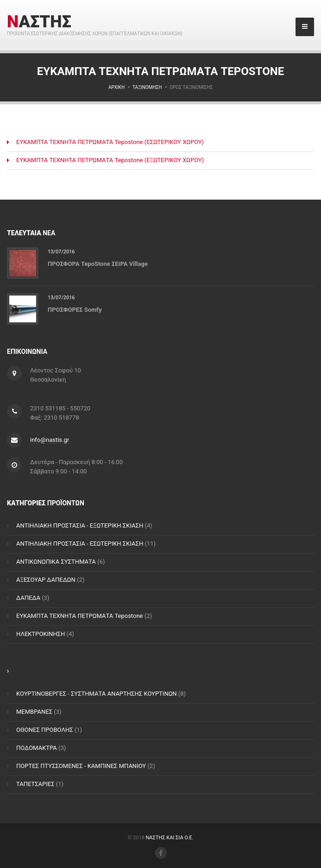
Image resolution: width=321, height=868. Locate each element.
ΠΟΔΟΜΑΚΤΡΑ (37, 748)
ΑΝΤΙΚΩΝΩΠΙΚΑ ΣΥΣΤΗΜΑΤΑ (56, 562)
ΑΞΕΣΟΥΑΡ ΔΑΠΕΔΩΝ (46, 580)
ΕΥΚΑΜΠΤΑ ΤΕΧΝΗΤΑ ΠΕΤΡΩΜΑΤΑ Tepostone (79, 616)
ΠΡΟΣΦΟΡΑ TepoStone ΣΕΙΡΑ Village (98, 263)
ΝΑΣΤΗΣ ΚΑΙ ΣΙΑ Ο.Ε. (169, 838)
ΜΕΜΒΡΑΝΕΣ (34, 712)
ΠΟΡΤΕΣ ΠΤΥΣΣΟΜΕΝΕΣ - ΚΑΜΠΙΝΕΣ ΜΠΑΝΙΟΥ (81, 766)
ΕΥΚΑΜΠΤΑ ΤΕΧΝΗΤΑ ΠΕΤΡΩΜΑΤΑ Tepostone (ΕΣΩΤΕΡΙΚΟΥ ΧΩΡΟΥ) (110, 142)
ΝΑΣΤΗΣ (39, 22)
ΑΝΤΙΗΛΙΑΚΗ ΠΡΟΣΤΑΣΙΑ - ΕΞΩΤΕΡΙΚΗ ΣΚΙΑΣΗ (80, 525)
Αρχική (116, 87)
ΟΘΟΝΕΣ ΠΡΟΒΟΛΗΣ (45, 730)
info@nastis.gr (50, 440)
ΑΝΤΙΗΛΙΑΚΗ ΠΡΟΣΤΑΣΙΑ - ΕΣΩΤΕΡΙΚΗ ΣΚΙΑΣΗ (80, 544)
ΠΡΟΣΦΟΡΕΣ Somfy (75, 309)
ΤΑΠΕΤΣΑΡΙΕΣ (35, 784)
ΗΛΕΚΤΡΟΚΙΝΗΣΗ (41, 634)
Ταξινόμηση (147, 87)
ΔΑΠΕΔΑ (28, 598)
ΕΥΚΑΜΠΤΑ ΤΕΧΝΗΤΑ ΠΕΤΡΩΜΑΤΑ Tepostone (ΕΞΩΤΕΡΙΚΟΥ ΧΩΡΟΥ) (110, 160)
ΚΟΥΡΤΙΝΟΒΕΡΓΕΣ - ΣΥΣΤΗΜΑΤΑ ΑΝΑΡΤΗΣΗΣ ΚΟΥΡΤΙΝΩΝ (97, 694)
